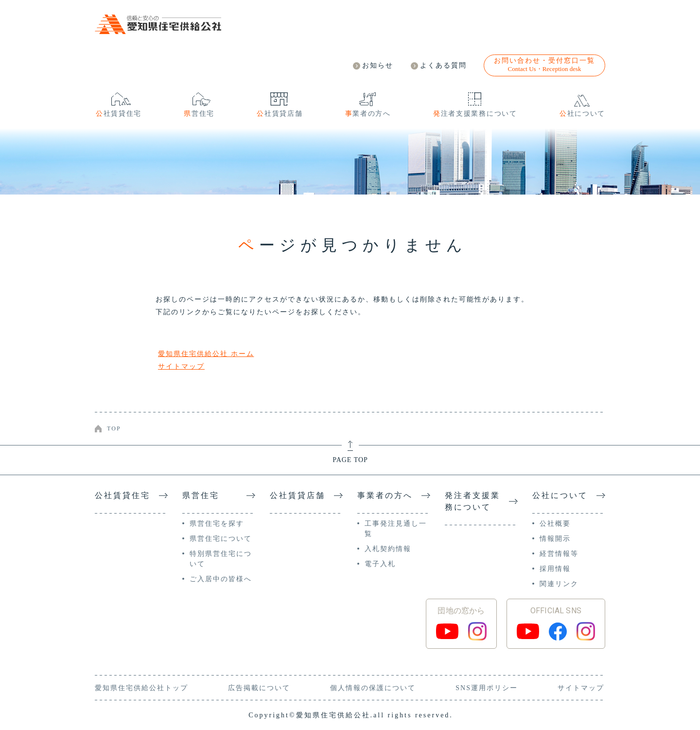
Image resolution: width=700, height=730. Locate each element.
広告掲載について (259, 688)
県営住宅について (221, 539)
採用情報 (555, 569)
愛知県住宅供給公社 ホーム (206, 354)
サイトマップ (181, 366)
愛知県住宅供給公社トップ (141, 688)
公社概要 (555, 524)
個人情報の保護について (373, 688)
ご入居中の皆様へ (221, 579)
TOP (114, 428)
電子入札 (380, 564)
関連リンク (559, 584)
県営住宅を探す (217, 524)
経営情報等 (559, 554)
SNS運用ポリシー (487, 688)
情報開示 (555, 539)
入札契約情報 (388, 549)
